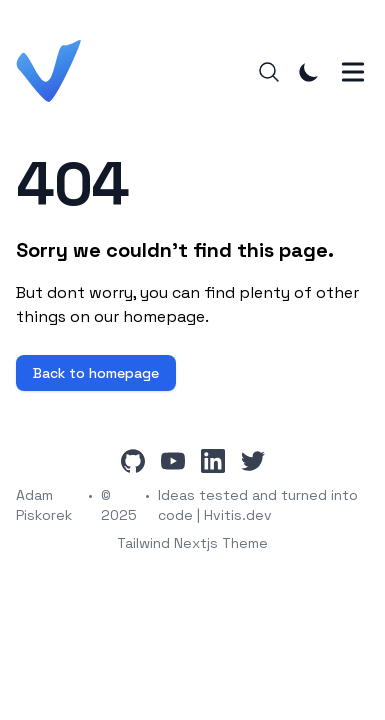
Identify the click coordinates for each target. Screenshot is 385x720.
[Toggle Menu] (353, 72)
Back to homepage (96, 373)
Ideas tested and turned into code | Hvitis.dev (258, 505)
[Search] (269, 72)
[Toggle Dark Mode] (309, 72)
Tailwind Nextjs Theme (192, 543)
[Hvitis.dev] (54, 71)
